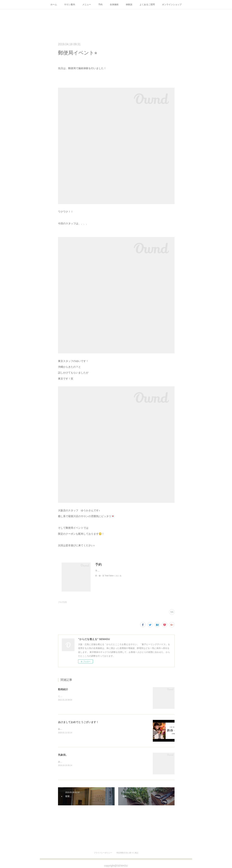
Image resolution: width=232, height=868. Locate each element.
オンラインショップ (172, 5)
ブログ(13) (62, 602)
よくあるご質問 (147, 5)
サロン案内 (70, 5)
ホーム (54, 5)
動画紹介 (63, 689)
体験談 (129, 5)
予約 (100, 5)
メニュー (87, 5)
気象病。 (63, 755)
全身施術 (114, 5)
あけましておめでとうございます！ (78, 722)
